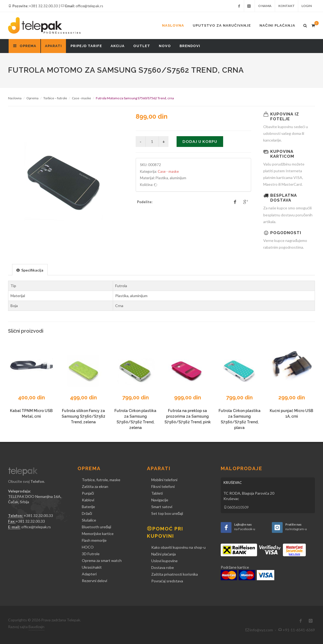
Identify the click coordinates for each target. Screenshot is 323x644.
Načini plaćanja (277, 25)
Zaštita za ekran (95, 486)
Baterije (88, 507)
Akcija (118, 46)
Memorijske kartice (98, 534)
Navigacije (160, 500)
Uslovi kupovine (164, 561)
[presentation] (30, 270)
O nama (265, 6)
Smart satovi (162, 507)
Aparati (53, 46)
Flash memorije (94, 540)
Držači (87, 513)
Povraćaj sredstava (167, 581)
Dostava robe (163, 567)
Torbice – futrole (55, 98)
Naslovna (173, 25)
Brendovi (190, 46)
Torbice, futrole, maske (101, 480)
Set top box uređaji (167, 513)
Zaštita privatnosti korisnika (175, 574)
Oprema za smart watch (102, 560)
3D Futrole (91, 554)
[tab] (30, 270)
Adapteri (89, 574)
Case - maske (81, 98)
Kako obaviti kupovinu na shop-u (178, 547)
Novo (165, 46)
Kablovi (88, 500)
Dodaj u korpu (200, 141)
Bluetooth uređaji (96, 527)
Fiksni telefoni (163, 486)
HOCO (88, 547)
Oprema (32, 98)
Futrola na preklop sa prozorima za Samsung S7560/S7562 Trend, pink (188, 416)
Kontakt (287, 6)
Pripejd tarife (86, 46)
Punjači (88, 493)
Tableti (157, 493)
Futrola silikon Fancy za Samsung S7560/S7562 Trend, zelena (83, 416)
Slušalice (89, 520)
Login (307, 6)
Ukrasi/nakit (92, 567)
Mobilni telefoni (164, 480)
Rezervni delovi (94, 581)
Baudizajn (36, 627)
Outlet (142, 46)
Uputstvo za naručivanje (222, 25)
